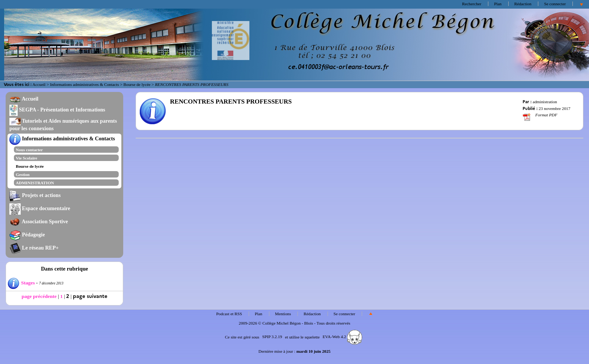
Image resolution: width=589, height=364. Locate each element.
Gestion (23, 174)
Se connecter (555, 4)
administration (545, 102)
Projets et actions (35, 195)
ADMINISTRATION (35, 183)
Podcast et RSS (229, 314)
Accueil (39, 84)
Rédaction (523, 4)
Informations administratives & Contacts (84, 84)
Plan (498, 4)
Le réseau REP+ (34, 248)
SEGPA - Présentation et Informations (57, 110)
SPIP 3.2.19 (272, 337)
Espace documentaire (40, 208)
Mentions (283, 314)
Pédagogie (27, 235)
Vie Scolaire (26, 158)
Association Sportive (39, 221)
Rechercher (472, 4)
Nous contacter (29, 150)
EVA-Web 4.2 (342, 337)
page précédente (39, 296)
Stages (21, 283)
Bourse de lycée (137, 84)
